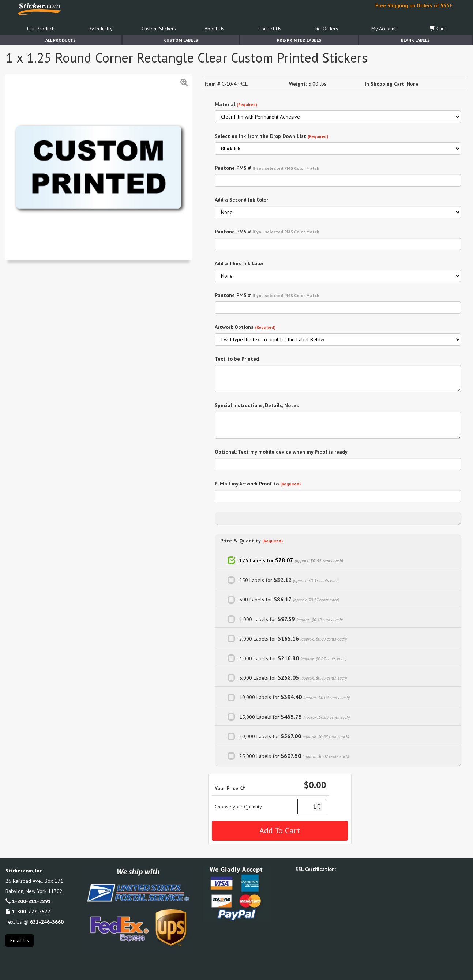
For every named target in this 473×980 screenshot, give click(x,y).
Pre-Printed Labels (299, 40)
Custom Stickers (159, 29)
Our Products (41, 29)
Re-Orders (327, 29)
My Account (384, 29)
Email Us (20, 940)
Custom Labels (181, 40)
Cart (438, 29)
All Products (61, 40)
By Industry (101, 29)
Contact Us (270, 29)
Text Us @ (35, 922)
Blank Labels (415, 40)
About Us (214, 29)
